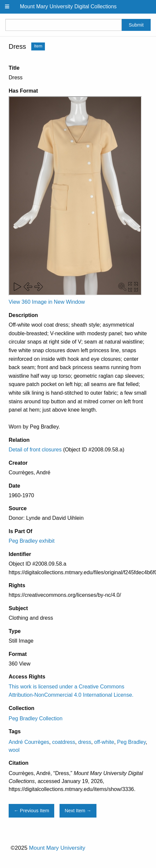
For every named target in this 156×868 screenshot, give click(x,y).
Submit (136, 25)
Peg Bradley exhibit (32, 541)
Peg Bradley (131, 742)
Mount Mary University (57, 848)
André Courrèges (29, 742)
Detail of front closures (35, 450)
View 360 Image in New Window (47, 302)
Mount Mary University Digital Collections (68, 6)
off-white (104, 742)
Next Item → (78, 811)
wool (14, 750)
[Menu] (7, 7)
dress (85, 742)
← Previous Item (31, 811)
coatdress (64, 742)
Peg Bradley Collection (36, 718)
